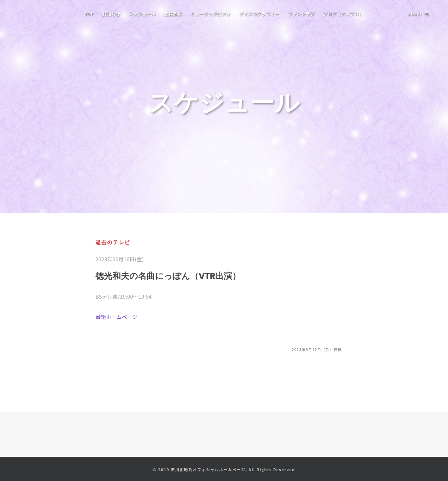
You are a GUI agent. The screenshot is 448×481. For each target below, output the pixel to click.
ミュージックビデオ (210, 14)
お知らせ (111, 14)
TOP (89, 14)
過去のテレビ (113, 242)
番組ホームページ (116, 317)
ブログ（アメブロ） (343, 14)
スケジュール (142, 14)
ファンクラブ (301, 14)
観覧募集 (173, 14)
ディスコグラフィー (259, 14)
